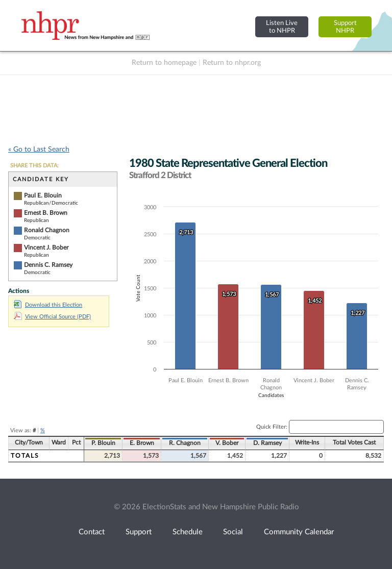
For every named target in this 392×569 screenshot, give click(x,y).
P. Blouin (103, 443)
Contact (92, 532)
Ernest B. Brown (46, 213)
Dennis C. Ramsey (48, 265)
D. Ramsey (267, 443)
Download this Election (48, 305)
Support (139, 532)
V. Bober (227, 443)
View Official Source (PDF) (52, 317)
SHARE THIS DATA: (34, 166)
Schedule (188, 532)
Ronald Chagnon (47, 230)
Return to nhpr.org (232, 63)
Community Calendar (299, 532)
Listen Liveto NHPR (282, 27)
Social (233, 532)
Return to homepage (164, 63)
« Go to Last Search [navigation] (39, 150)
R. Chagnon (185, 443)
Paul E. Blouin (43, 195)
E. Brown (142, 443)
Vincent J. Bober (46, 248)
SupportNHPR (345, 27)
